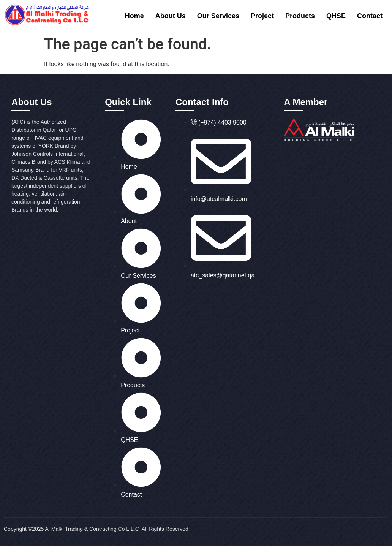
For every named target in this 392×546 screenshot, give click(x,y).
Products (300, 16)
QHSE (336, 16)
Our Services (218, 16)
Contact (370, 16)
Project (262, 16)
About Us (171, 16)
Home (134, 16)
